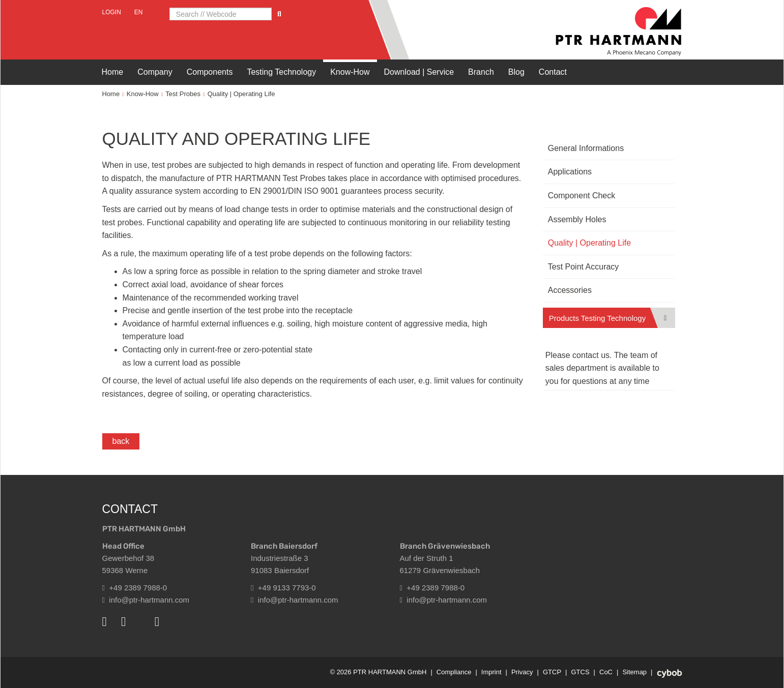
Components (210, 72)
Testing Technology (281, 72)
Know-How (350, 72)
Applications (570, 172)
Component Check (582, 196)
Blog (516, 72)
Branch (481, 72)
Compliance (454, 672)
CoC (606, 672)
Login (112, 12)
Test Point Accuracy (584, 267)
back (121, 441)
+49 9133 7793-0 (283, 588)
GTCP (552, 672)
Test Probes (183, 94)
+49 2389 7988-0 (135, 588)
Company (155, 72)
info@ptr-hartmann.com (146, 600)
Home (113, 72)
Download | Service (419, 72)
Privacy (522, 672)
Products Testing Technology (597, 318)
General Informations (586, 148)
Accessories (570, 290)
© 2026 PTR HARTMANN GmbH (378, 672)
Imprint (491, 672)
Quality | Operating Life (241, 94)
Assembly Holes (577, 219)
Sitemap (634, 672)
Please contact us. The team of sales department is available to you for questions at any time (602, 368)
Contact (553, 72)
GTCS (580, 672)
